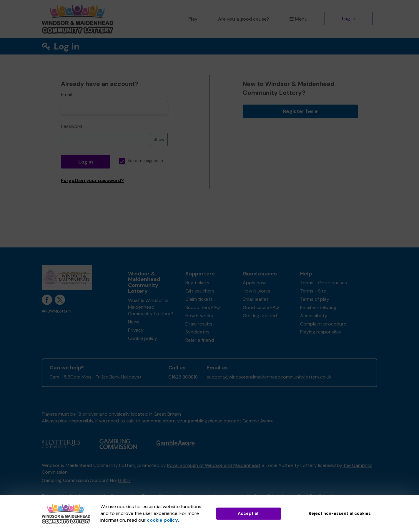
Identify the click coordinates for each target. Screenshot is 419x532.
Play (193, 19)
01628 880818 (183, 377)
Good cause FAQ (261, 307)
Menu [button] (299, 19)
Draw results (199, 324)
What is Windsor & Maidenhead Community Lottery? (151, 307)
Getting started (260, 316)
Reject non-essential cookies (340, 513)
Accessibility (314, 316)
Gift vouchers (200, 291)
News (134, 322)
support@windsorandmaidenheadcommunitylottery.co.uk (269, 377)
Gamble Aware (258, 421)
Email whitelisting (318, 307)
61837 (124, 480)
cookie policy (162, 520)
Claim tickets (199, 299)
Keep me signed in (141, 161)
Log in (349, 18)
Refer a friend (200, 340)
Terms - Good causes (324, 283)
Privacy (136, 330)
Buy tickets (197, 283)
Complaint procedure (323, 324)
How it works (199, 316)
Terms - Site (313, 291)
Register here (300, 111)
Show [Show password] (159, 139)
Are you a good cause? (243, 19)
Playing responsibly (321, 332)
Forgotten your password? (92, 180)
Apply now (254, 283)
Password (72, 126)
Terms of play (315, 299)
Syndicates (197, 332)
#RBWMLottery (57, 311)
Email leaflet (256, 299)
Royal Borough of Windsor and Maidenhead (213, 465)
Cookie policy (143, 338)
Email (66, 94)
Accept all (249, 513)
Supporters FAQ (203, 307)
